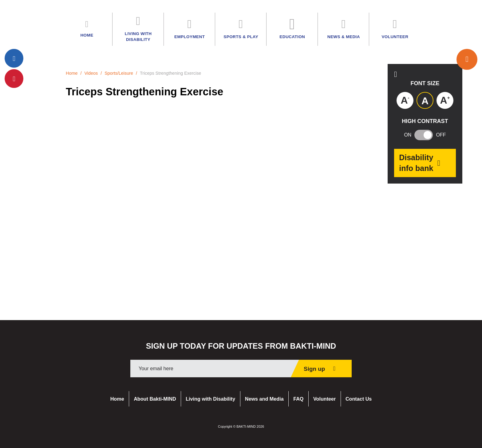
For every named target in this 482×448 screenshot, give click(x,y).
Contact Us (359, 399)
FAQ (298, 399)
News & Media (344, 29)
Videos (91, 73)
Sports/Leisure (119, 73)
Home (72, 73)
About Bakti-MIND (155, 399)
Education (292, 29)
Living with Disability (210, 399)
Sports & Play (241, 29)
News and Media (264, 399)
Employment (190, 29)
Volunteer (324, 399)
